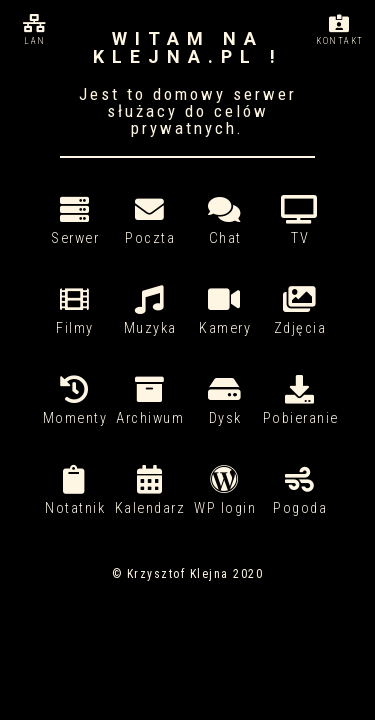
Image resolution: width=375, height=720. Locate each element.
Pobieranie (300, 401)
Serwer (75, 221)
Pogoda (300, 491)
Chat (225, 221)
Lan (35, 30)
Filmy (75, 311)
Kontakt (340, 30)
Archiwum (150, 401)
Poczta (150, 221)
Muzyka (150, 311)
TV (300, 221)
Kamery (225, 311)
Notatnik (75, 491)
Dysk (225, 401)
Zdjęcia (300, 311)
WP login (225, 491)
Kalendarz (150, 491)
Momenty (75, 401)
